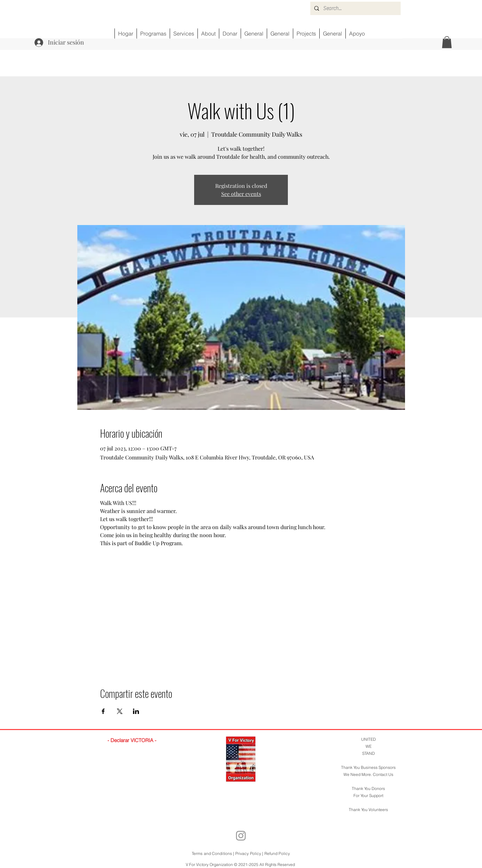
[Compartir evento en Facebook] (103, 711)
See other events (241, 194)
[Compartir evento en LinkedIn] (136, 711)
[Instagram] (241, 836)
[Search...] (355, 8)
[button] (447, 42)
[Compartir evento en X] (120, 711)
